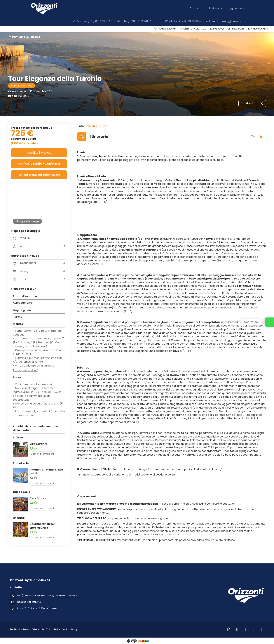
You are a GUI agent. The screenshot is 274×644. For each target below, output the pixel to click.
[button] (26, 370)
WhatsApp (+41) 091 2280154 (181, 21)
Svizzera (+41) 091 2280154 (92, 21)
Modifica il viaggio (39, 153)
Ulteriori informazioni (42, 454)
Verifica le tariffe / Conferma (39, 164)
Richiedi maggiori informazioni (39, 175)
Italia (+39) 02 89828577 (135, 21)
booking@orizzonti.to (29, 602)
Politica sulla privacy (66, 629)
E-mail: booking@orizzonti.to (226, 21)
